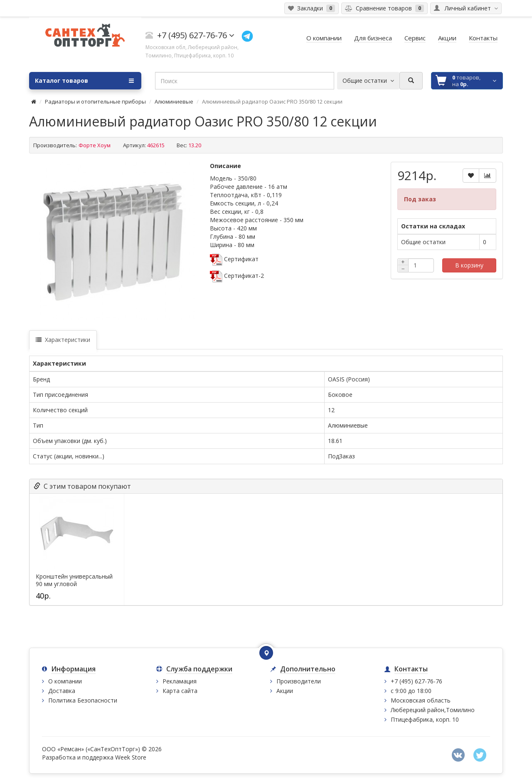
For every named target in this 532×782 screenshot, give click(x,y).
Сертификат (234, 259)
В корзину (469, 265)
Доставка (62, 691)
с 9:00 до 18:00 (411, 691)
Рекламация (180, 681)
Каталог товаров (84, 81)
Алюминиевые (174, 101)
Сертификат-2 (237, 276)
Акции (285, 691)
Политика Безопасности (83, 700)
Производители (299, 681)
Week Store (131, 757)
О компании (65, 681)
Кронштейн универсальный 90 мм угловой (74, 580)
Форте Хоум (95, 145)
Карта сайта (180, 691)
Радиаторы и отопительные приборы (95, 101)
